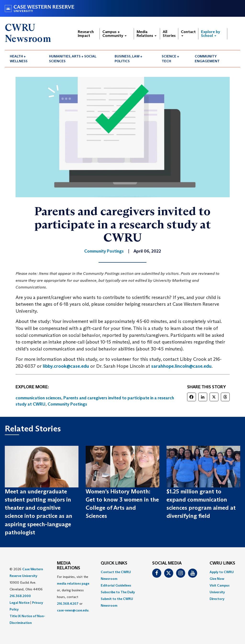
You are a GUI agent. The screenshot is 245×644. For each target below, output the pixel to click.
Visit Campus (220, 585)
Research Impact (86, 34)
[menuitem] (24, 59)
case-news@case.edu (73, 610)
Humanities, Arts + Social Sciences (73, 59)
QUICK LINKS (114, 563)
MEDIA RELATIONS (69, 566)
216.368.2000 (20, 596)
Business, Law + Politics (128, 59)
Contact (188, 33)
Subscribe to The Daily (118, 592)
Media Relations (147, 34)
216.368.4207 (68, 604)
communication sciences (38, 398)
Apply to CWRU (222, 572)
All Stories (169, 34)
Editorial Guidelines (116, 585)
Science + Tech (170, 59)
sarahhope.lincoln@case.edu (181, 366)
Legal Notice (19, 603)
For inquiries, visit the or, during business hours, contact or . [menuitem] (73, 593)
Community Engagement (207, 59)
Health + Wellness (19, 59)
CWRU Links (222, 563)
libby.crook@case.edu (66, 366)
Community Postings (67, 404)
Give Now (217, 579)
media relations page (73, 583)
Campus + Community (114, 34)
